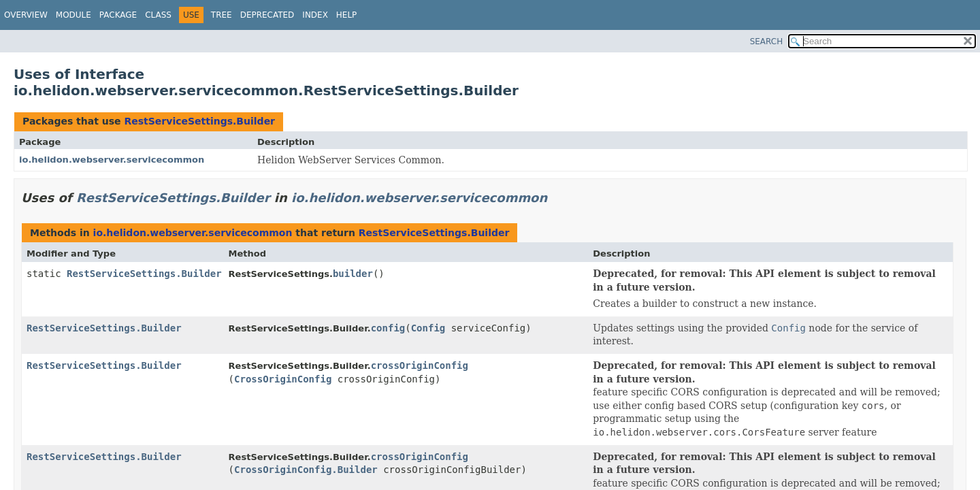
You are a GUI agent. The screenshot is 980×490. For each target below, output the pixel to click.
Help (347, 15)
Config (428, 328)
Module (73, 15)
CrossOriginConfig (283, 379)
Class (158, 15)
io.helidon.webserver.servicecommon (112, 160)
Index (315, 15)
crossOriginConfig (420, 365)
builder (353, 274)
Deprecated (267, 15)
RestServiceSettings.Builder (199, 121)
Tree (222, 15)
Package (118, 15)
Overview (26, 15)
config (388, 328)
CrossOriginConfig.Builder (306, 470)
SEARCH (767, 42)
